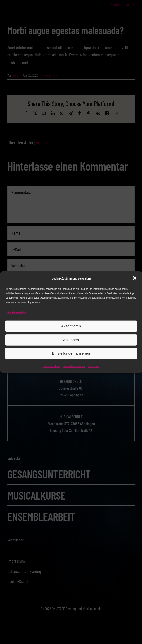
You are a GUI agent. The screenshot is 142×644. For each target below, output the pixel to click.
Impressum (94, 366)
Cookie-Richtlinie (52, 366)
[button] (135, 278)
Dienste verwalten (17, 312)
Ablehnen (71, 340)
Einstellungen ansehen (71, 353)
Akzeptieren (71, 326)
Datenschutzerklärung (74, 366)
